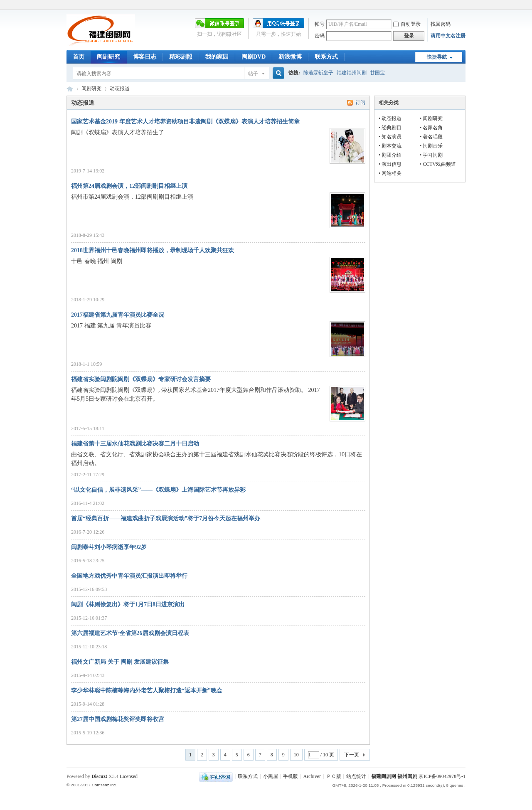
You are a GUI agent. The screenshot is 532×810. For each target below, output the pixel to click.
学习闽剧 (433, 155)
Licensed (129, 776)
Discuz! (99, 776)
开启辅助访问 (463, 6)
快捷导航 (437, 57)
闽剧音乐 (433, 146)
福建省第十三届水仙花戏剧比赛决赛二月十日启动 (135, 444)
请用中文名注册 (448, 36)
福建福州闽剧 (352, 73)
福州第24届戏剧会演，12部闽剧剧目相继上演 (129, 186)
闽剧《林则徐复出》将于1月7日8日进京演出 (128, 604)
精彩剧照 (181, 57)
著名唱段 (433, 137)
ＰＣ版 (334, 776)
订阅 (360, 103)
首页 (79, 57)
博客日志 (145, 57)
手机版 (291, 776)
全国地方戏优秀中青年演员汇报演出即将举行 (129, 576)
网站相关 (392, 173)
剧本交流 (392, 146)
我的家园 (217, 57)
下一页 (352, 755)
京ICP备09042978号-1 (442, 776)
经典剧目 (392, 128)
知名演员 (392, 137)
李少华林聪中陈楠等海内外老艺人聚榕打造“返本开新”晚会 (147, 691)
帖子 (253, 74)
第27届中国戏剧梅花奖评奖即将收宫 (118, 719)
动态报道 (392, 118)
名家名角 (433, 128)
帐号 (320, 24)
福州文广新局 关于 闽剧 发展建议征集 (120, 662)
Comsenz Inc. (104, 785)
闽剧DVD (254, 57)
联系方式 (326, 57)
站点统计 (356, 776)
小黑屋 (271, 776)
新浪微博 (290, 57)
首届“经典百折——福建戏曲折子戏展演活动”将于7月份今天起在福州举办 (166, 518)
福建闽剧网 (70, 89)
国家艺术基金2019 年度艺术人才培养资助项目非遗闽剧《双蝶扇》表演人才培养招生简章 (185, 122)
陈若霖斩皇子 (318, 73)
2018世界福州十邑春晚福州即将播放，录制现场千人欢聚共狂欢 (153, 250)
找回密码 (441, 24)
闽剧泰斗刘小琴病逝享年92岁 (109, 547)
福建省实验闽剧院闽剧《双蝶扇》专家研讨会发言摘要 (141, 379)
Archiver (312, 776)
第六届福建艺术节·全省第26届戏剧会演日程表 (130, 633)
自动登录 (407, 24)
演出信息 (392, 164)
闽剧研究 (108, 57)
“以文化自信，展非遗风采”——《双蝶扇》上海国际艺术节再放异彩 (158, 490)
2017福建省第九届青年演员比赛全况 (118, 315)
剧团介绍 (392, 155)
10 (296, 755)
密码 (320, 36)
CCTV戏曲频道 (439, 164)
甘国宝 (377, 73)
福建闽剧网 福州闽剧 (394, 776)
